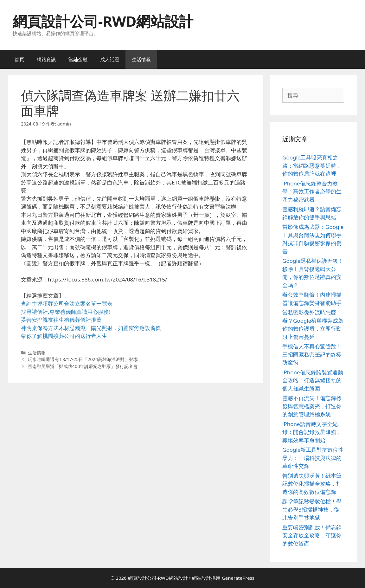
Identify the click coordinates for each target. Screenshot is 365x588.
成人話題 (110, 59)
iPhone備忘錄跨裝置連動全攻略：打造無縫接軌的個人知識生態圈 (313, 380)
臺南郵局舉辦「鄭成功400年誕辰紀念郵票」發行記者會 (83, 366)
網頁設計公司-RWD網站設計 (103, 21)
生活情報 (141, 59)
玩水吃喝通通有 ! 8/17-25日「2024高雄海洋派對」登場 (83, 359)
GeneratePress (238, 578)
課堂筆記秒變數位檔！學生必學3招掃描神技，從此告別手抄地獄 (312, 509)
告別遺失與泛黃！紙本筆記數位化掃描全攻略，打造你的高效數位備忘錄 (312, 484)
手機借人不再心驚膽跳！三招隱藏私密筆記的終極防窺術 (312, 354)
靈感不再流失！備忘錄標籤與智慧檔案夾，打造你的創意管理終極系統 (312, 406)
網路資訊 (46, 59)
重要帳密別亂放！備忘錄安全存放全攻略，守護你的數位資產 (312, 535)
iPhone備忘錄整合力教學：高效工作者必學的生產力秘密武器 (312, 191)
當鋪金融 (78, 59)
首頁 (19, 59)
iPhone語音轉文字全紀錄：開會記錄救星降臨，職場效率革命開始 (312, 432)
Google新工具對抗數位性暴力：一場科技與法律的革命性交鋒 (313, 458)
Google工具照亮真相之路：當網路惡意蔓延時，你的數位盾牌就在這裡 (312, 165)
